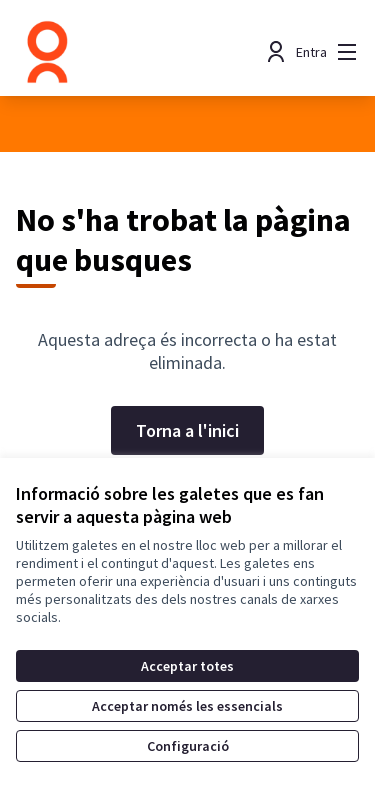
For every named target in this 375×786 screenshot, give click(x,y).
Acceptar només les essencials (187, 706)
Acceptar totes (187, 666)
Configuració (188, 746)
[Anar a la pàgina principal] (142, 52)
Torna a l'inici (187, 430)
